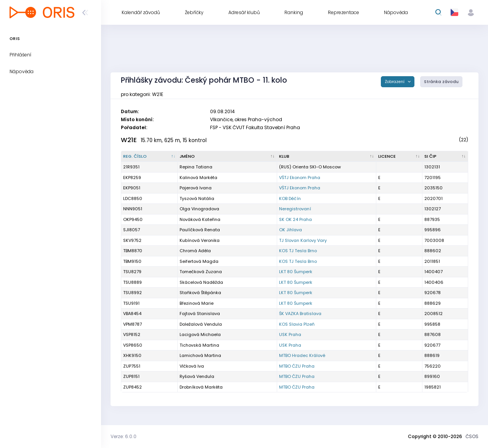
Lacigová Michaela (200, 334)
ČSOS (472, 436)
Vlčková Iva (192, 366)
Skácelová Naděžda (201, 282)
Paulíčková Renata (200, 230)
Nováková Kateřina (200, 219)
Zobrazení (395, 82)
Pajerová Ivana (196, 188)
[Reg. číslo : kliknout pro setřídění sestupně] (149, 157)
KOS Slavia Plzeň (297, 324)
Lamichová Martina (200, 355)
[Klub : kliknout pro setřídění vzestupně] (327, 157)
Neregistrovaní (295, 209)
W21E (129, 140)
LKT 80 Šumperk (296, 272)
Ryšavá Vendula (197, 376)
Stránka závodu (441, 82)
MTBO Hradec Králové (302, 355)
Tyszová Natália (197, 198)
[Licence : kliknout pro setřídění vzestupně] (399, 157)
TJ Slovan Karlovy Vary (303, 240)
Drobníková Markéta (201, 387)
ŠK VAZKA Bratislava (300, 314)
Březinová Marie (197, 303)
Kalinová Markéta (198, 178)
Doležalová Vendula (201, 324)
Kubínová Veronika (200, 240)
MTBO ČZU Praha (297, 366)
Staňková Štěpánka (200, 293)
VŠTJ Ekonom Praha (300, 178)
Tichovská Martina (199, 345)
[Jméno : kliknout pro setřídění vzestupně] (227, 157)
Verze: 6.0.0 (124, 436)
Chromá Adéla (195, 251)
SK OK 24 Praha (295, 219)
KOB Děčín (290, 198)
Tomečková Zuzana (201, 272)
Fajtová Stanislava (200, 314)
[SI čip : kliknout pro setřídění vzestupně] (445, 157)
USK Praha (290, 334)
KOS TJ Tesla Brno (298, 251)
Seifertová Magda (199, 261)
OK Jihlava (291, 230)
